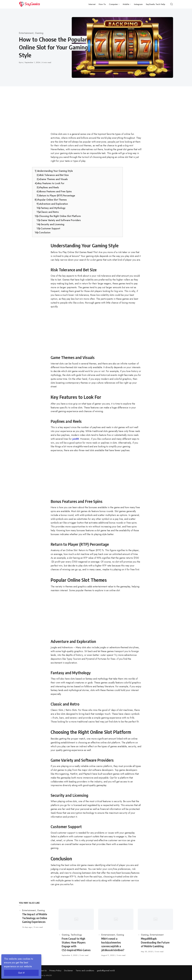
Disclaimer (69, 971)
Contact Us (42, 971)
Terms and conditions (85, 971)
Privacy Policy (55, 971)
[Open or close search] (171, 4)
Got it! (21, 973)
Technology (76, 935)
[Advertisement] (77, 112)
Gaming (39, 33)
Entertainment (26, 33)
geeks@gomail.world (106, 971)
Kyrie (21, 62)
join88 (76, 439)
